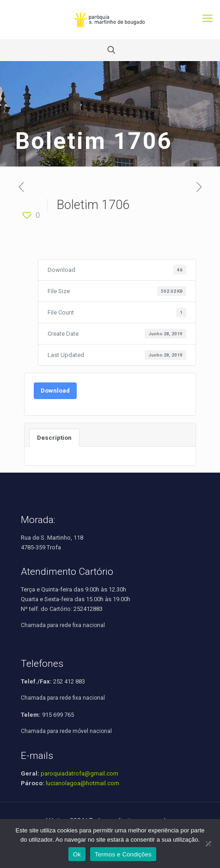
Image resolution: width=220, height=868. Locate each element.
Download (55, 391)
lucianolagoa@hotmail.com (82, 783)
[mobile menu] (208, 18)
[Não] (208, 843)
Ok (77, 854)
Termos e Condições (123, 854)
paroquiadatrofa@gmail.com (79, 773)
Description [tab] (54, 438)
